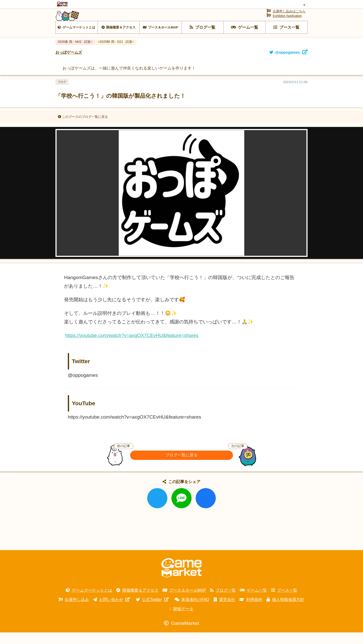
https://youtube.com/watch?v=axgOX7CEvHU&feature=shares (132, 347)
